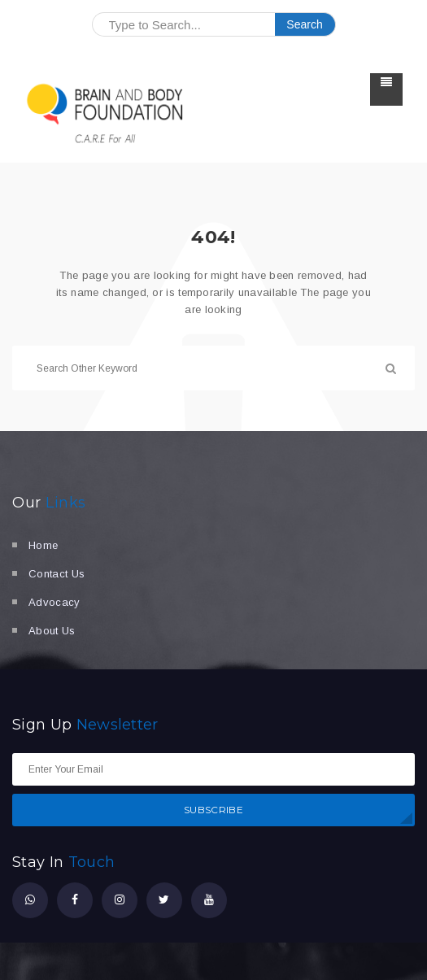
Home (43, 545)
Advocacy (54, 602)
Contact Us (57, 574)
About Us (52, 631)
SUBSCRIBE (213, 810)
